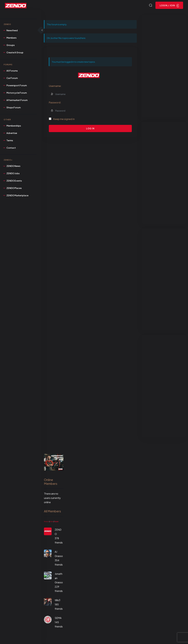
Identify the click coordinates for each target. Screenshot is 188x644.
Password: (55, 103)
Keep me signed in (64, 119)
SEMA (58, 618)
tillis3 (57, 601)
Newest (46, 522)
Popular (56, 522)
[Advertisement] (164, 66)
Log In (90, 129)
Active (52, 522)
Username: (55, 86)
